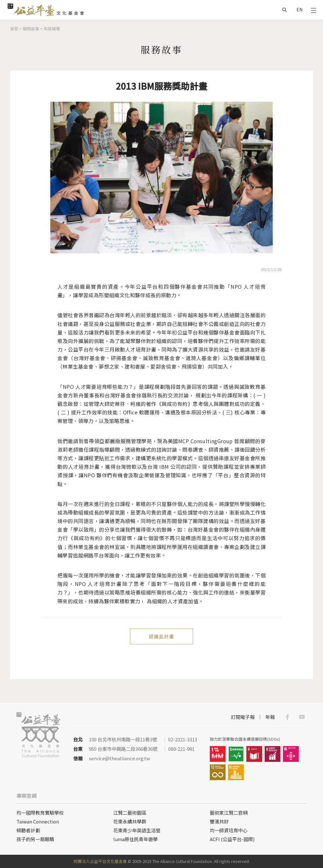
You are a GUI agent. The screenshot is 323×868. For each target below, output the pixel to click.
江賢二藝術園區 (130, 813)
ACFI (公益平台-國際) (232, 839)
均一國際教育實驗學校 (40, 813)
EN (300, 9)
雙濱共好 (219, 821)
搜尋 (285, 10)
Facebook (287, 717)
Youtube (302, 717)
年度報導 (52, 29)
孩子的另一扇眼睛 (35, 839)
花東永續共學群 (130, 821)
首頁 (14, 29)
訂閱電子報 (243, 717)
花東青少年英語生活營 (137, 830)
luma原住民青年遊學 (135, 839)
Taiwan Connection (38, 821)
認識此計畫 (161, 636)
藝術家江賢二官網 (229, 813)
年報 (270, 717)
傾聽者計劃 (28, 830)
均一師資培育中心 (229, 830)
